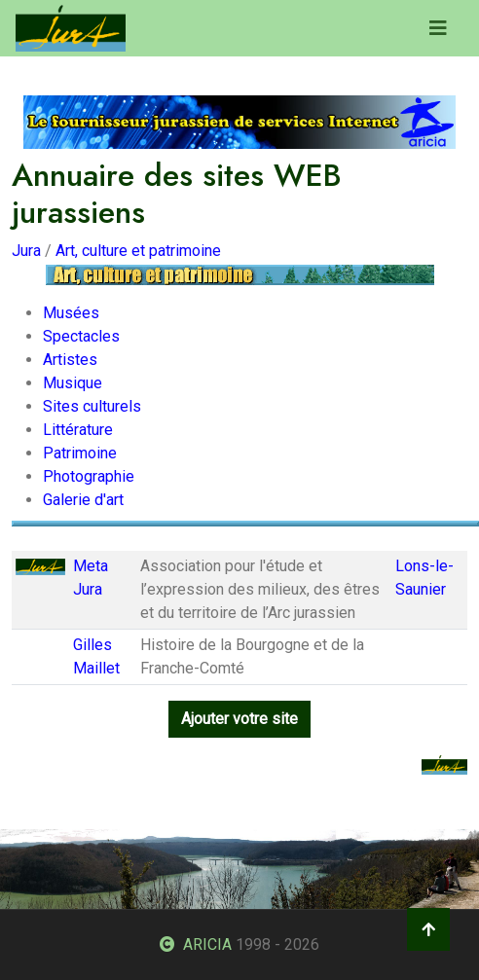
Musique (73, 383)
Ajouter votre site (239, 719)
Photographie (89, 476)
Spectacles (81, 336)
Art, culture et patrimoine (138, 251)
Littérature (78, 430)
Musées (71, 313)
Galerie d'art (83, 500)
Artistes (70, 360)
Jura (26, 251)
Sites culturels (92, 406)
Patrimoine (80, 453)
